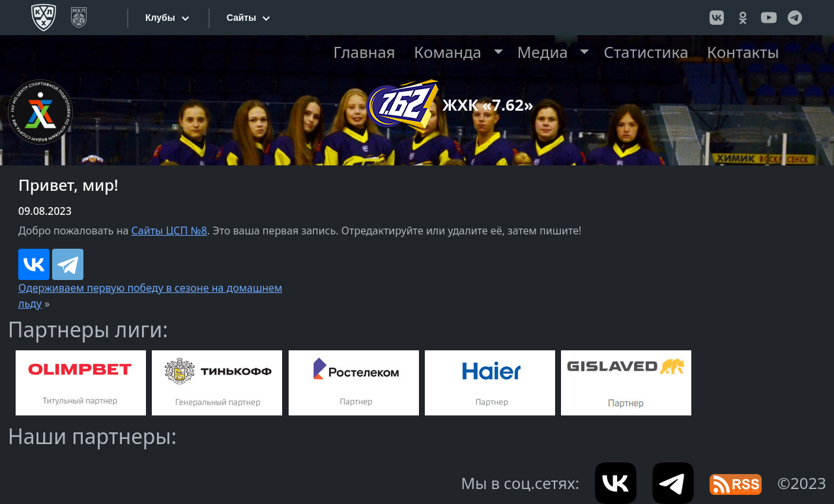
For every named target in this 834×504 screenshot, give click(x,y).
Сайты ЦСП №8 (169, 231)
